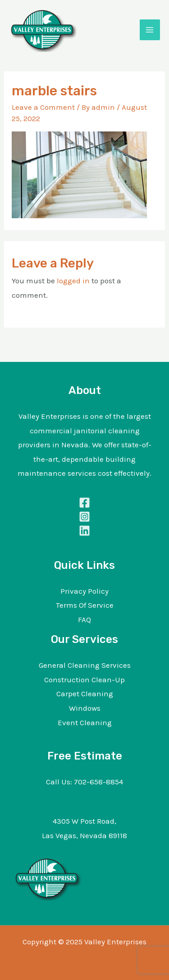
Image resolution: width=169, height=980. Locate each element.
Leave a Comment (43, 107)
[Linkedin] (84, 531)
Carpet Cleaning (85, 694)
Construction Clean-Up (84, 680)
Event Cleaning (85, 722)
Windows (85, 708)
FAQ (84, 619)
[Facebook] (84, 503)
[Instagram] (84, 517)
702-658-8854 (98, 782)
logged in (73, 281)
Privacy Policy (84, 591)
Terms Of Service (85, 605)
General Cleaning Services (85, 665)
